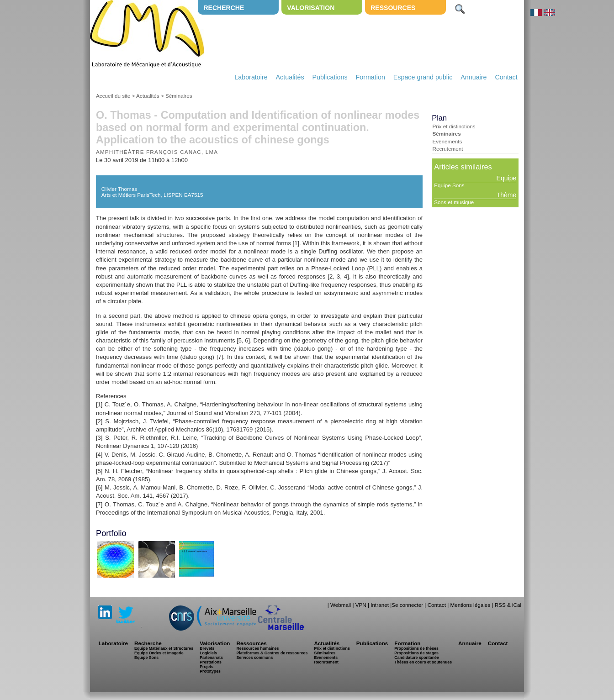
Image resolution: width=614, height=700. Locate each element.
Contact (506, 77)
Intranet (380, 605)
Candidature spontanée (416, 658)
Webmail (341, 605)
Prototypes (210, 671)
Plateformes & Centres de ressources (272, 653)
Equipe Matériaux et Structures (164, 648)
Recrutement (447, 149)
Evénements (447, 141)
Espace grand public (423, 77)
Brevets (207, 648)
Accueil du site (113, 96)
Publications (330, 77)
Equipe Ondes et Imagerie (159, 653)
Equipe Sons (449, 185)
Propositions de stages (416, 653)
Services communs (254, 658)
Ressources (393, 8)
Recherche (224, 8)
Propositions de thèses (416, 648)
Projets (206, 667)
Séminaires (179, 96)
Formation (371, 77)
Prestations (211, 662)
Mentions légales (470, 605)
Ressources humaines (257, 648)
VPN (361, 605)
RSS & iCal (508, 605)
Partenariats (211, 658)
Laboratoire (251, 77)
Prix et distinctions (454, 126)
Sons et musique (454, 202)
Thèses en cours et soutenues (423, 662)
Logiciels (208, 653)
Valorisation (311, 8)
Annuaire (474, 77)
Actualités (290, 77)
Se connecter (407, 605)
